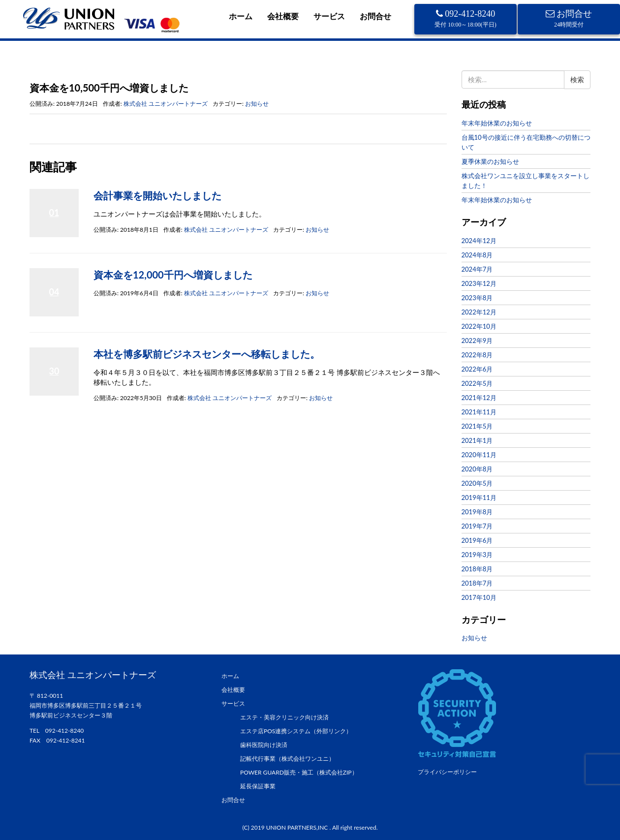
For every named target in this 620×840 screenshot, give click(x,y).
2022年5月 (477, 383)
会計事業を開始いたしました (157, 195)
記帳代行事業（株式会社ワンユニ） (287, 759)
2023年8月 (477, 298)
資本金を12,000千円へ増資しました (173, 275)
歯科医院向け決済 (264, 745)
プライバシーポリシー (447, 772)
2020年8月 (477, 469)
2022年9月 (477, 341)
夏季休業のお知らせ (490, 161)
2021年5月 (477, 426)
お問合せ (375, 16)
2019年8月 (477, 512)
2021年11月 (479, 412)
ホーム (241, 16)
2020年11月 (479, 455)
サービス (329, 16)
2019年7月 (477, 526)
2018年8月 (477, 569)
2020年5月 (477, 483)
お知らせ (65, 71)
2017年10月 (479, 597)
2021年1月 (477, 440)
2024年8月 (477, 255)
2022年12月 (479, 312)
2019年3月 (477, 555)
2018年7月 (477, 583)
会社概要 (283, 16)
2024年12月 (479, 241)
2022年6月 (477, 369)
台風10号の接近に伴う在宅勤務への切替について (526, 142)
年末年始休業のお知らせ (497, 123)
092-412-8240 (465, 18)
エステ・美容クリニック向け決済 (284, 717)
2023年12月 (479, 283)
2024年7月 (477, 269)
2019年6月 (477, 540)
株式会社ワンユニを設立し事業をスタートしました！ (526, 181)
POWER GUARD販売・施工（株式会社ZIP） (299, 772)
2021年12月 (479, 398)
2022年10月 (479, 326)
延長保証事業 (258, 786)
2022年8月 (477, 355)
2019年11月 (479, 498)
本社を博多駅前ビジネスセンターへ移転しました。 (207, 354)
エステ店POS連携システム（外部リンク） (296, 731)
